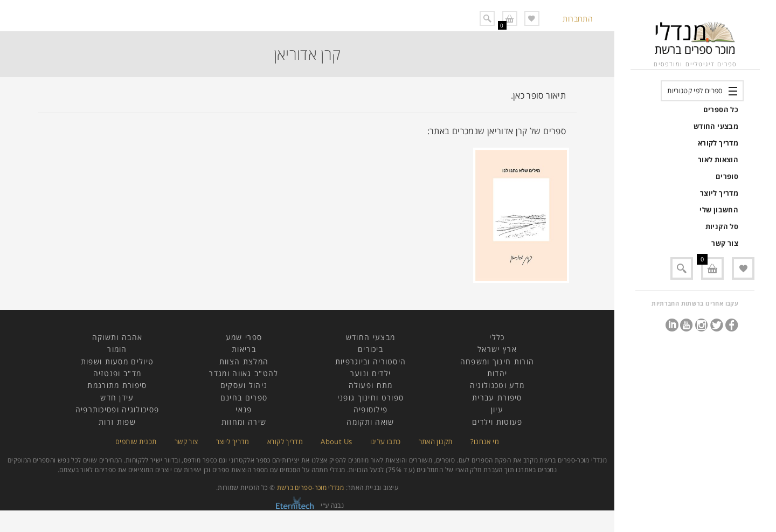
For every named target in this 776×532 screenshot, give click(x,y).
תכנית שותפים (136, 441)
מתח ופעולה (371, 385)
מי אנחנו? (485, 441)
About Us (336, 441)
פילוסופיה (371, 409)
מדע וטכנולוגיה (497, 385)
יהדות (497, 373)
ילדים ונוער (370, 373)
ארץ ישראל (497, 349)
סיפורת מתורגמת (117, 385)
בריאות (244, 349)
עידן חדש (117, 398)
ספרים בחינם (244, 398)
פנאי (244, 409)
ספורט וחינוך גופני (370, 398)
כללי (497, 337)
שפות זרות (117, 422)
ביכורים (370, 349)
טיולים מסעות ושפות (117, 361)
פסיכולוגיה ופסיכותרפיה (117, 409)
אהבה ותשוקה (117, 337)
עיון (497, 409)
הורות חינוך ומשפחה (497, 361)
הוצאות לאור (718, 160)
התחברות (578, 19)
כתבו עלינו (386, 441)
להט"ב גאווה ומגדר (244, 373)
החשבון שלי (719, 210)
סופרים (727, 176)
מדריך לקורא (718, 143)
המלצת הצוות (244, 361)
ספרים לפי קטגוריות (695, 91)
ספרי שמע (244, 337)
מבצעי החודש (716, 126)
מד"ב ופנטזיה (117, 373)
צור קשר (725, 243)
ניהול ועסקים (244, 385)
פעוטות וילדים (497, 422)
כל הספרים (721, 109)
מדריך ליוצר (719, 193)
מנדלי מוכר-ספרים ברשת (311, 488)
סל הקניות (722, 226)
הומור (117, 349)
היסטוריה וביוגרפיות (371, 361)
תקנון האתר (436, 441)
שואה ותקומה (370, 422)
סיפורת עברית (497, 398)
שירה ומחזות (244, 422)
